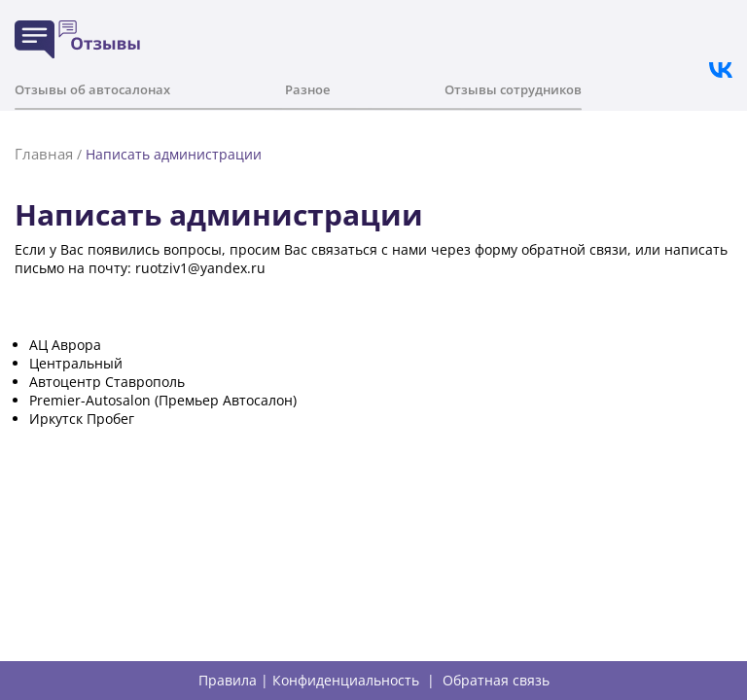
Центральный (76, 363)
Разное (307, 89)
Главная (44, 154)
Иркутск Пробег (82, 419)
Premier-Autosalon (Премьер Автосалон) (163, 400)
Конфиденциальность (346, 681)
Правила (228, 681)
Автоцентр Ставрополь (107, 382)
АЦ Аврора (65, 345)
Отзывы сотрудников (513, 89)
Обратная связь (496, 681)
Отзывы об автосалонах (92, 89)
